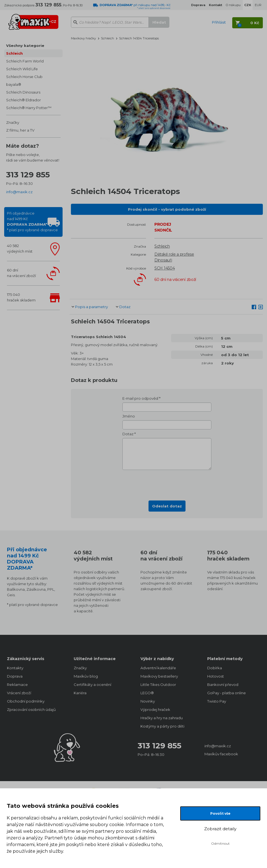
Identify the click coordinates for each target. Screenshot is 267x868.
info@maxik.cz (19, 192)
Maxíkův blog (86, 676)
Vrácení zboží (19, 693)
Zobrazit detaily (220, 829)
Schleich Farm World (25, 61)
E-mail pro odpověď (140, 398)
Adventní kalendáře (158, 668)
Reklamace (17, 685)
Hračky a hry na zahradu (162, 718)
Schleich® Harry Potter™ (29, 108)
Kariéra (80, 693)
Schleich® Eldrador (24, 100)
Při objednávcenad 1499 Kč (32, 222)
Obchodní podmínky (26, 701)
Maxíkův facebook (221, 754)
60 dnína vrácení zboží (21, 273)
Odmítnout (220, 843)
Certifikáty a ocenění (92, 685)
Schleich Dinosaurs (23, 92)
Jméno (129, 416)
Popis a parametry (92, 307)
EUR (258, 5)
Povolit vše (220, 813)
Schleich (14, 53)
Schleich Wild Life (22, 69)
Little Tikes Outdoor (158, 685)
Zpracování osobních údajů (31, 710)
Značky (13, 122)
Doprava (15, 676)
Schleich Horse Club (24, 77)
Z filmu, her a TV (20, 130)
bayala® (14, 84)
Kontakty (15, 668)
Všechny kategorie (25, 46)
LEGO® (147, 693)
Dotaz (125, 307)
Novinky (148, 701)
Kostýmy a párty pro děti (162, 726)
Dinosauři (163, 260)
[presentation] (167, 484)
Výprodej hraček (155, 710)
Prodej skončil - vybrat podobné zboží (167, 209)
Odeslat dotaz (167, 506)
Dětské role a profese (174, 254)
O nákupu (233, 5)
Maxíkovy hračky (83, 38)
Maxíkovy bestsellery (159, 676)
